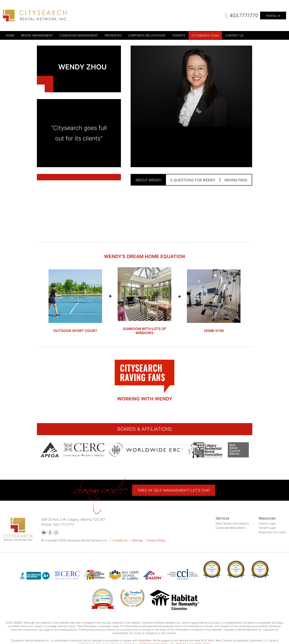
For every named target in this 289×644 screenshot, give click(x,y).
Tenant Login (267, 528)
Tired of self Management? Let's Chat (174, 490)
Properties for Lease (272, 532)
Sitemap (137, 540)
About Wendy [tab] (148, 180)
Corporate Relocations (231, 528)
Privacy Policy (156, 540)
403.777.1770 (244, 15)
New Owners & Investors (232, 523)
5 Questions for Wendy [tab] (193, 180)
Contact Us (120, 540)
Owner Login (267, 523)
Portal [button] (273, 16)
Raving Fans (236, 180)
